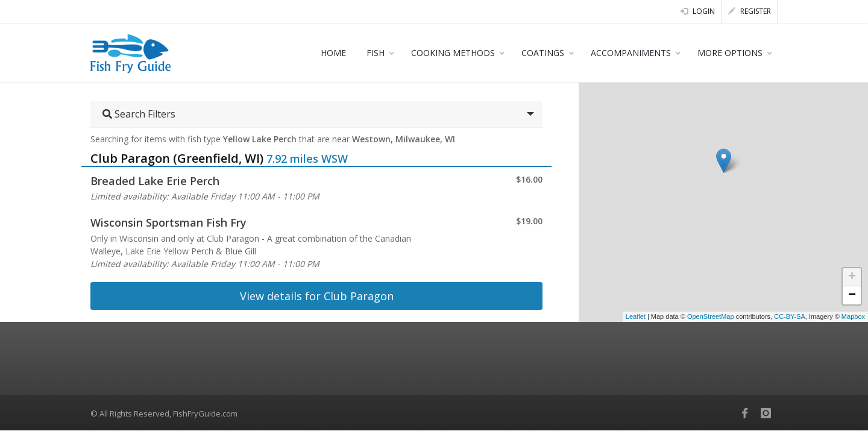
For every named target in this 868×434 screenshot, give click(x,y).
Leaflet (636, 316)
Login (698, 11)
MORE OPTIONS (730, 53)
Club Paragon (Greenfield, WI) (177, 158)
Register (750, 11)
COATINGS (543, 53)
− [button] (852, 295)
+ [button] (852, 277)
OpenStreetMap (711, 316)
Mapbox (853, 316)
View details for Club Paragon (317, 296)
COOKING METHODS (453, 53)
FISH (376, 53)
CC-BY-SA (790, 316)
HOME (333, 53)
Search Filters (139, 114)
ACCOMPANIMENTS (631, 53)
